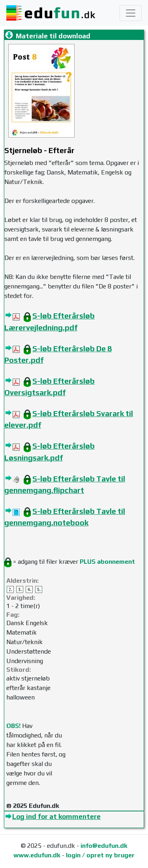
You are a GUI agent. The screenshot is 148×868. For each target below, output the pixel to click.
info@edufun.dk (104, 846)
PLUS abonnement (107, 562)
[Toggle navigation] (131, 13)
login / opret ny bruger (100, 855)
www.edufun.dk (37, 855)
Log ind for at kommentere (56, 817)
